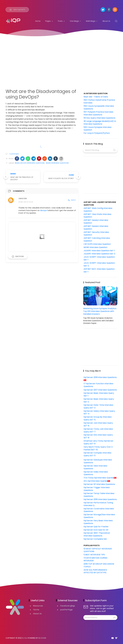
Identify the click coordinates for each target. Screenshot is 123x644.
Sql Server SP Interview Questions (99, 484)
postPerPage (66, 610)
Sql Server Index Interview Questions (96, 473)
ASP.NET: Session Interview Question (96, 221)
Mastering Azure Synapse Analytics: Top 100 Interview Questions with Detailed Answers (100, 311)
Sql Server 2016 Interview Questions (100, 499)
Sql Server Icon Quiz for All (96, 530)
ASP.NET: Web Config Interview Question (98, 210)
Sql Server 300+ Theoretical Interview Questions (97, 534)
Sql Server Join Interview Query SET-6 (98, 424)
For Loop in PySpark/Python (97, 133)
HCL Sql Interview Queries (97, 481)
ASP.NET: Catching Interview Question (97, 239)
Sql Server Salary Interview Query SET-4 (99, 412)
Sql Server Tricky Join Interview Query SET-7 (98, 430)
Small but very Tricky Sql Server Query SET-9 (98, 442)
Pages (49, 21)
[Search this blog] (100, 150)
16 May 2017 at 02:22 (26, 202)
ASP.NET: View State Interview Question (97, 216)
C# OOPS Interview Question (97, 244)
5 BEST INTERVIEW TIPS (94, 555)
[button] (17, 159)
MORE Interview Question (95, 247)
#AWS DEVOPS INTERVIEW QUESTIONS (30, 163)
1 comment (14, 154)
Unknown (23, 198)
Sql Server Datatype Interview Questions (98, 461)
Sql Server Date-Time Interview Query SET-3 (98, 406)
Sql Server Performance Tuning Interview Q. (98, 504)
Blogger (42, 638)
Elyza (24, 638)
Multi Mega (92, 21)
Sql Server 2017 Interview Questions (100, 390)
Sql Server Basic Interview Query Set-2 (99, 400)
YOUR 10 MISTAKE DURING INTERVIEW (95, 559)
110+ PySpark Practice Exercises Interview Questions (98, 113)
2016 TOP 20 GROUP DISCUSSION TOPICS (99, 565)
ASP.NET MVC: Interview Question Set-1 (99, 270)
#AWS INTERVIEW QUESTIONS (57, 163)
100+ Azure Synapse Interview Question (98, 129)
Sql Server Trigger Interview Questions (97, 489)
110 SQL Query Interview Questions (99, 118)
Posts (61, 21)
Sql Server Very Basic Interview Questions (98, 522)
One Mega (75, 21)
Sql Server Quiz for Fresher (96, 527)
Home (38, 21)
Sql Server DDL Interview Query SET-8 (98, 436)
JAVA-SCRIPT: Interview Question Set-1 (99, 258)
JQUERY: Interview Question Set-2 (99, 254)
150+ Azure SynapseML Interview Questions (99, 107)
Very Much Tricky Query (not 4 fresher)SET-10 (98, 448)
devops (44, 210)
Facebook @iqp (68, 606)
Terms (36, 610)
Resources (38, 606)
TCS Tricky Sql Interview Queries (100, 478)
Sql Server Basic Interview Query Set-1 (99, 394)
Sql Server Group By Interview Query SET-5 (98, 418)
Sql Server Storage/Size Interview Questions (99, 516)
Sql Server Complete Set (95, 539)
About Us (106, 21)
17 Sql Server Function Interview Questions (98, 385)
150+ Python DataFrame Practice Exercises (99, 101)
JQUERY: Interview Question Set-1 (99, 251)
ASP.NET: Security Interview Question (96, 234)
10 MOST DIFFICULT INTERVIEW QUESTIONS (98, 550)
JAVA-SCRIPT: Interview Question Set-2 (99, 264)
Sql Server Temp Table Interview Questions (99, 495)
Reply (72, 200)
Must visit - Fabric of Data (96, 97)
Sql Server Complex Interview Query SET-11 (97, 454)
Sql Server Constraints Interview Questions (99, 510)
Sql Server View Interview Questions (95, 467)
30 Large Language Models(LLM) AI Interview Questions (100, 123)
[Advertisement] (61, 60)
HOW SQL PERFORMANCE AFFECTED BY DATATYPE (95, 571)
